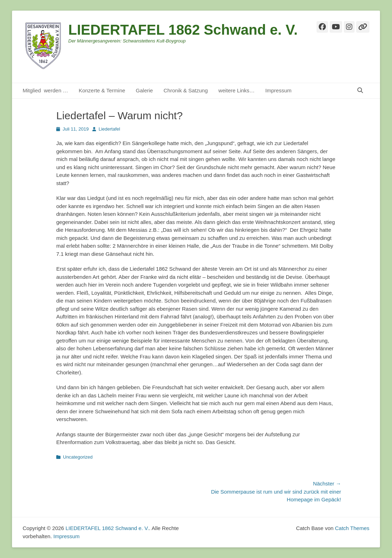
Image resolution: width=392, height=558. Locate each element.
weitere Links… (237, 90)
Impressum (278, 90)
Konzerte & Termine (102, 90)
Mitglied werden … (45, 90)
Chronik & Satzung (186, 90)
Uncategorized (78, 457)
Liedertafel (109, 129)
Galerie (144, 90)
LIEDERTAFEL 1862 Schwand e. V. (183, 30)
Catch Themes (352, 528)
